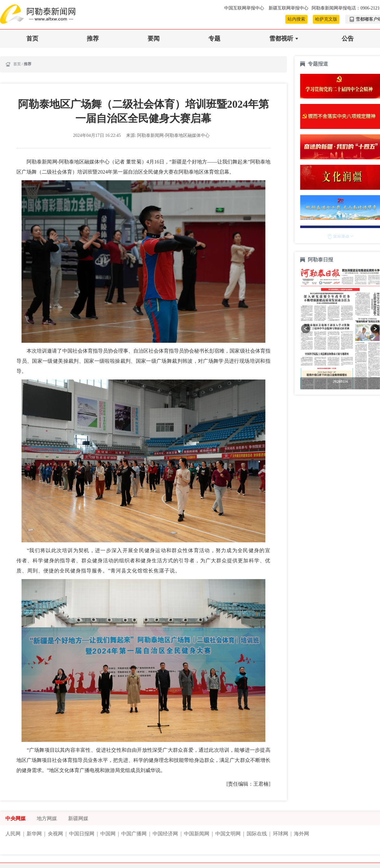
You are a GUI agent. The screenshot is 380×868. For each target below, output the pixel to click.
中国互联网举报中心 (245, 8)
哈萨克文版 (326, 19)
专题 (214, 38)
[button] (306, 329)
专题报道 (318, 64)
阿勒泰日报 (321, 260)
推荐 (93, 38)
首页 (32, 38)
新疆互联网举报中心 (288, 8)
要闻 (154, 38)
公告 (348, 38)
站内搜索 (296, 19)
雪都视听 (281, 38)
